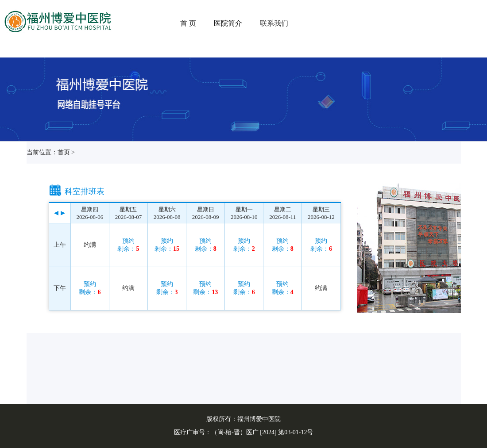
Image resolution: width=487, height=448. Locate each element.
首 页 (188, 23)
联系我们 (274, 23)
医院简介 (228, 23)
